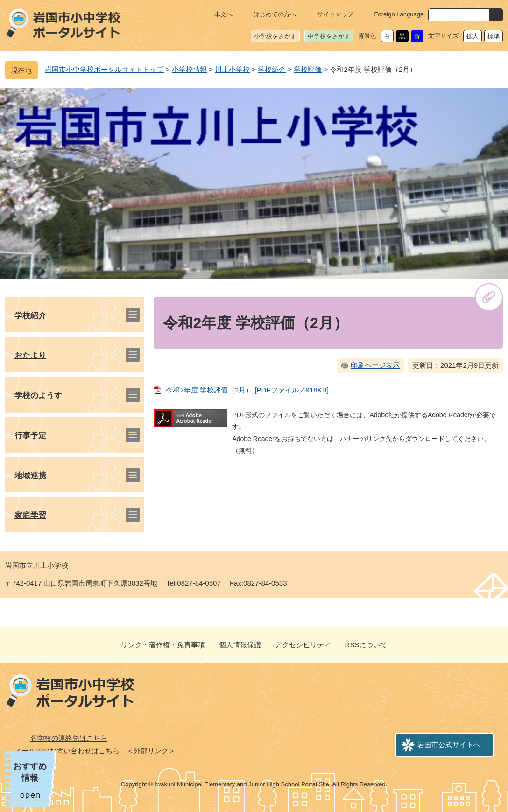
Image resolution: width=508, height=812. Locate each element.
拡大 (473, 36)
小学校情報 (189, 69)
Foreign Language (399, 14)
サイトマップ (335, 14)
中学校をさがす (329, 36)
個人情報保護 (240, 645)
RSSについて (366, 645)
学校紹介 (272, 69)
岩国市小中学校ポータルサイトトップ (104, 69)
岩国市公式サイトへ (449, 745)
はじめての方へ (275, 14)
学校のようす (38, 395)
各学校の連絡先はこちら (69, 738)
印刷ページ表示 (375, 365)
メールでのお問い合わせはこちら (67, 751)
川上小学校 (232, 69)
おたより (30, 355)
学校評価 (308, 69)
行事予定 (30, 436)
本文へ (223, 14)
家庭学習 (30, 515)
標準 (494, 36)
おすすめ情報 (30, 772)
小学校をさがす (275, 36)
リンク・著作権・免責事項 (163, 645)
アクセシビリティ (303, 645)
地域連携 (30, 476)
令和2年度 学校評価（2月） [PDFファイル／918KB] (247, 390)
